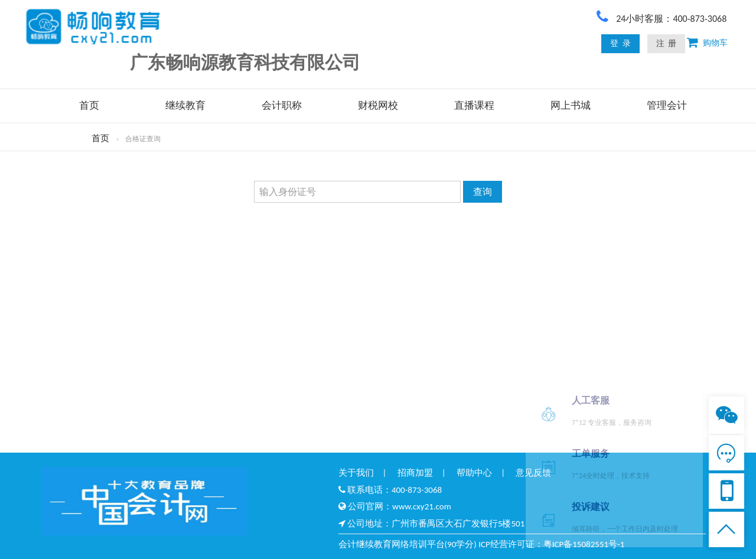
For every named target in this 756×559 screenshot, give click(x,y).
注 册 (666, 43)
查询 (483, 192)
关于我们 (356, 473)
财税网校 (378, 105)
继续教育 (185, 105)
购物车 (713, 43)
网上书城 (571, 105)
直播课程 (474, 105)
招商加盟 (415, 473)
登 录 (620, 43)
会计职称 (282, 105)
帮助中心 (474, 473)
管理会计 (667, 105)
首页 (89, 105)
